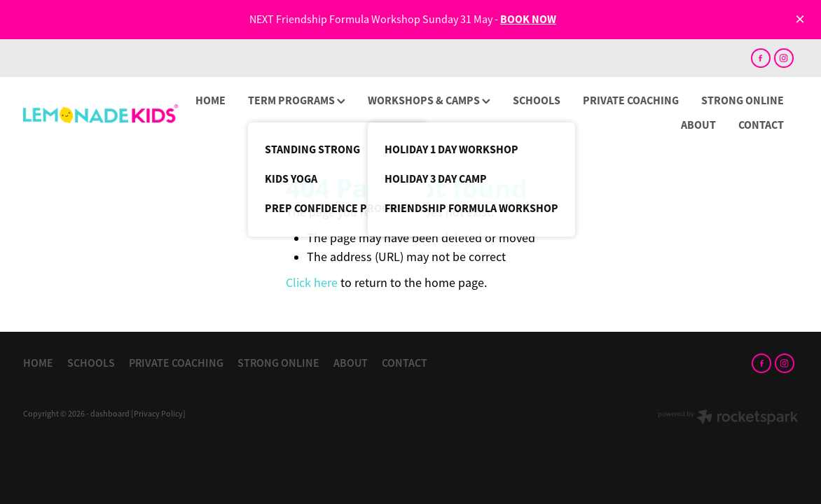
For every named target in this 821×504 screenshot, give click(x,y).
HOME (211, 100)
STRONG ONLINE (743, 100)
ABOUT (698, 125)
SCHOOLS (537, 100)
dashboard (110, 414)
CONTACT (761, 125)
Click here (312, 283)
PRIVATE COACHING (631, 100)
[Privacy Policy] (158, 414)
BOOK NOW (528, 19)
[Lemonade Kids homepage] (101, 114)
